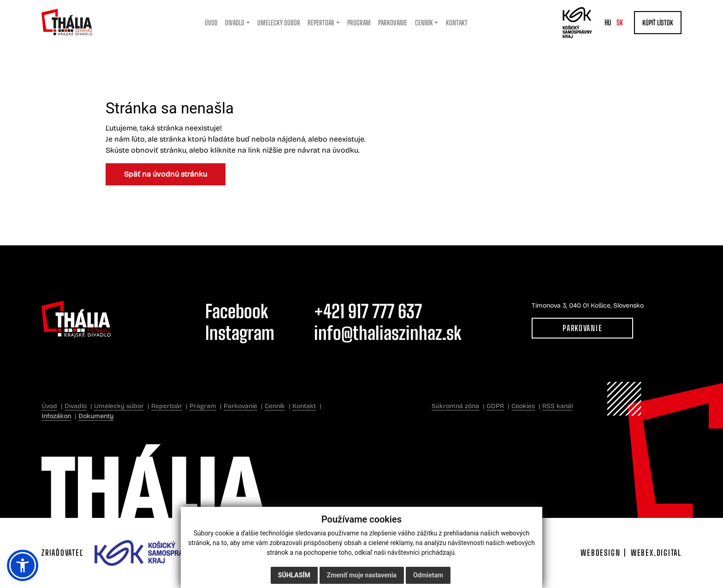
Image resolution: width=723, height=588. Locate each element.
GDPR (495, 406)
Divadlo (76, 406)
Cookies (523, 406)
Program (203, 406)
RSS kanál (557, 406)
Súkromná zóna (455, 406)
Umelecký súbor (119, 406)
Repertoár (167, 406)
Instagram (240, 333)
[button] (23, 565)
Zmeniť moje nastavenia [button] (362, 575)
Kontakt (304, 406)
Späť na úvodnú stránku (166, 174)
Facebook (237, 311)
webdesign (600, 553)
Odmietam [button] (428, 575)
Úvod (49, 406)
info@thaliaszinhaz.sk (388, 333)
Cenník (275, 406)
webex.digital (656, 553)
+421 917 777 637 (368, 311)
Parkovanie (582, 328)
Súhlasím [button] (294, 575)
